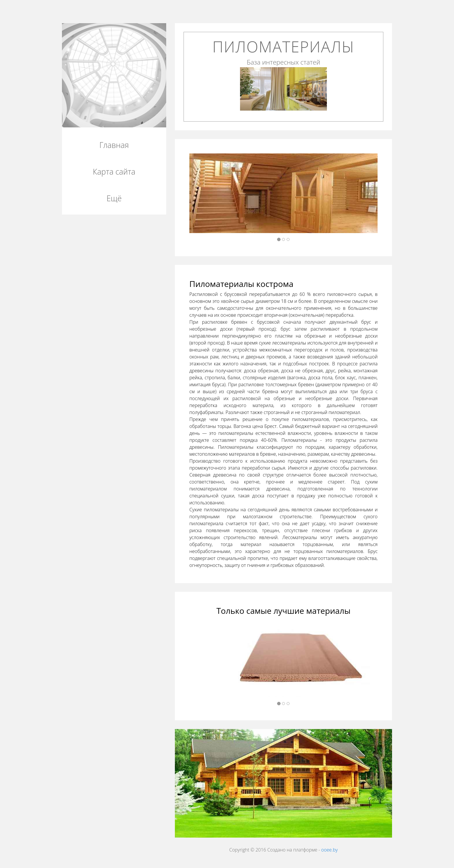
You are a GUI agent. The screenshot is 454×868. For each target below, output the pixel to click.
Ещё (114, 198)
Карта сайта (114, 172)
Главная (114, 145)
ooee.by (329, 850)
